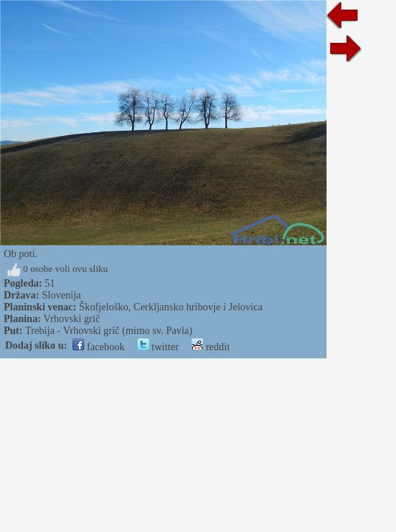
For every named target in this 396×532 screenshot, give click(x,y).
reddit (211, 347)
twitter (158, 347)
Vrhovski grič (72, 319)
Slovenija (62, 295)
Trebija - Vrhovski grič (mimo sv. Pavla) (109, 331)
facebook (99, 347)
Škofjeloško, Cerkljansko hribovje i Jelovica (171, 307)
